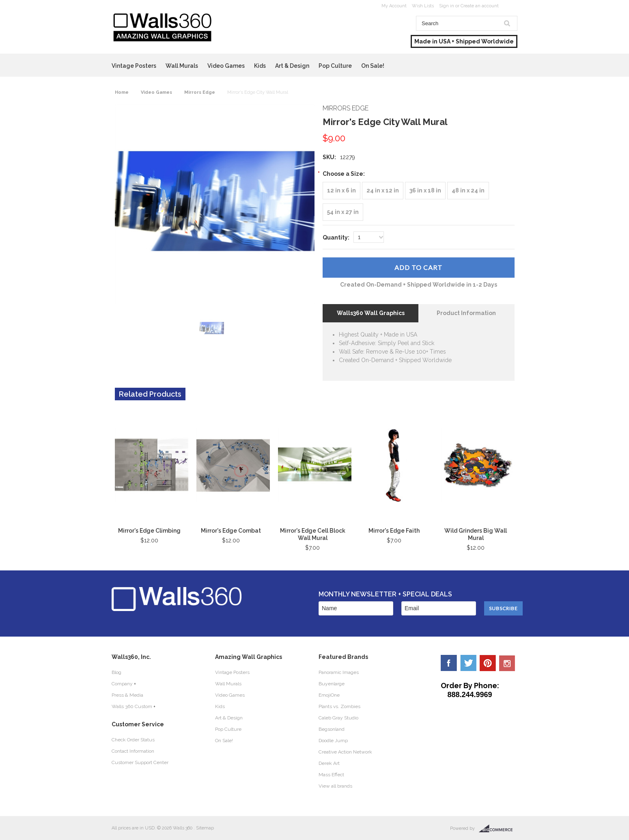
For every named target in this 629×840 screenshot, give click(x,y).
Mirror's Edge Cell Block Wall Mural (313, 534)
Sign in (447, 6)
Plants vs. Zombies (339, 706)
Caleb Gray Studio (338, 718)
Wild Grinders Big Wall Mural (476, 534)
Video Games (226, 66)
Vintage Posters (134, 66)
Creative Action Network (345, 752)
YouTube (507, 663)
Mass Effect (331, 775)
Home (122, 92)
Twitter (468, 663)
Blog (116, 672)
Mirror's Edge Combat (231, 531)
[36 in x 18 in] (425, 191)
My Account (394, 6)
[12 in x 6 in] (341, 191)
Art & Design (292, 66)
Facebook (449, 663)
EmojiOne (329, 695)
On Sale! (373, 66)
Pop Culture (335, 66)
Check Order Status (133, 740)
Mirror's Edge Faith (394, 531)
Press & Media (127, 695)
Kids (260, 66)
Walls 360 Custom (132, 706)
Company (122, 684)
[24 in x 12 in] (383, 191)
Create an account (480, 6)
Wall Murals (182, 66)
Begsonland (332, 729)
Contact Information (133, 751)
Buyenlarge (332, 684)
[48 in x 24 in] (468, 191)
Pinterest (488, 663)
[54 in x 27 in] (343, 212)
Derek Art (329, 763)
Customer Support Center (140, 762)
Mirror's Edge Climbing (149, 531)
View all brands (335, 786)
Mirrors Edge (200, 92)
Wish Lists (423, 6)
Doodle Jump (333, 741)
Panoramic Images (339, 672)
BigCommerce (498, 829)
